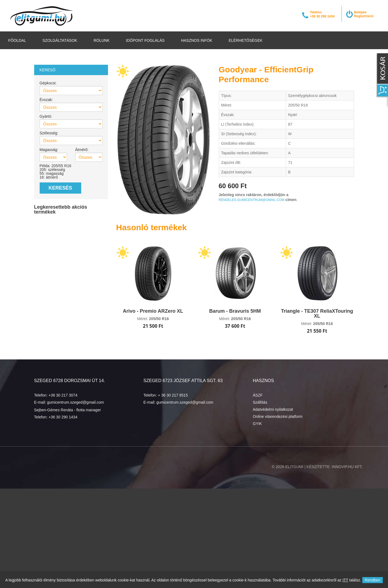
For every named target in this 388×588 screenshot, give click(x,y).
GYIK (257, 424)
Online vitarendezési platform (278, 416)
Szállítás (260, 402)
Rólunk (101, 40)
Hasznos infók (197, 40)
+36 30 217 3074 (63, 395)
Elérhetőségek (246, 40)
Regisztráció (364, 16)
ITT (345, 580)
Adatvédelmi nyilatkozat (273, 409)
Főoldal (17, 40)
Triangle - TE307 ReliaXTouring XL (317, 314)
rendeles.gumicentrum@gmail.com (252, 200)
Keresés (60, 188)
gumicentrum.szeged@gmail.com (75, 402)
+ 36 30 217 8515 (173, 395)
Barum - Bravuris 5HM (235, 311)
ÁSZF (258, 395)
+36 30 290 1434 (63, 417)
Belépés (360, 12)
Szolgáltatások (60, 40)
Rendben (373, 580)
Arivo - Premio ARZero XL (153, 311)
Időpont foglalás (145, 40)
